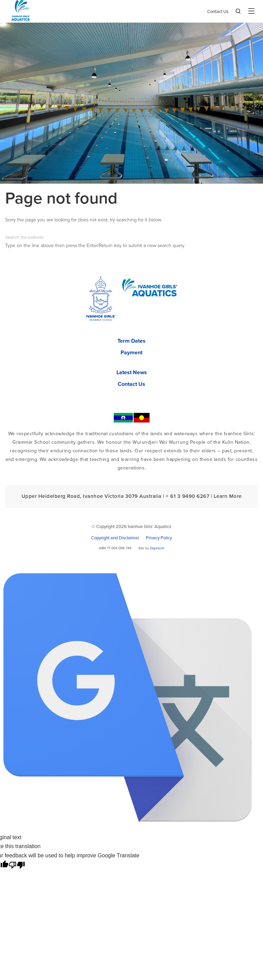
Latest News (132, 372)
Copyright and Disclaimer (115, 538)
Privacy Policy (159, 538)
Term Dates (131, 341)
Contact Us (218, 12)
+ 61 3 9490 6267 (187, 496)
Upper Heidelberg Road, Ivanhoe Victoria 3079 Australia (92, 496)
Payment (131, 353)
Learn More (228, 496)
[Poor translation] (17, 865)
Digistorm (157, 548)
